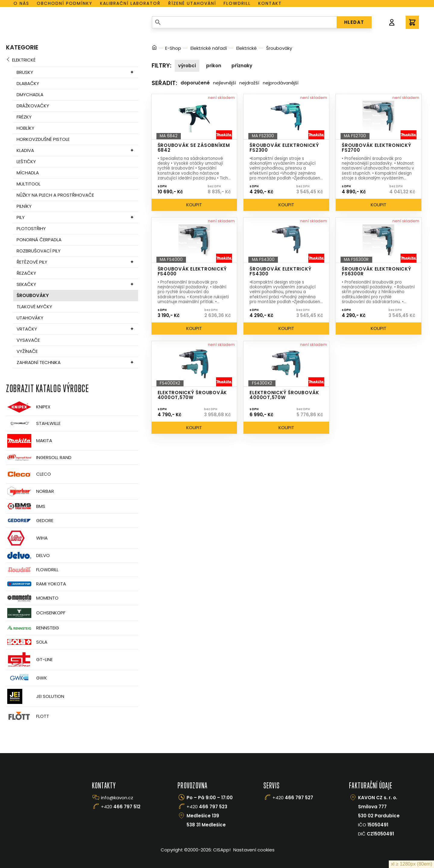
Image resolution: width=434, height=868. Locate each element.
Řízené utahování (192, 3)
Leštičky (26, 162)
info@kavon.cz (117, 798)
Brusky (25, 72)
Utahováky (30, 318)
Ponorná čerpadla (39, 240)
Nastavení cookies (254, 850)
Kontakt (270, 3)
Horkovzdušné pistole (43, 139)
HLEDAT (354, 22)
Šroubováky (33, 295)
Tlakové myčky (34, 307)
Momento (32, 598)
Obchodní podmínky (65, 3)
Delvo (28, 555)
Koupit (194, 205)
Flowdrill (237, 3)
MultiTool (28, 184)
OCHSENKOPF (36, 613)
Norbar (30, 491)
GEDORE (30, 521)
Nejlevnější (225, 83)
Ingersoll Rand (39, 458)
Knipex (28, 407)
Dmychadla (30, 95)
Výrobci (187, 66)
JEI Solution (35, 696)
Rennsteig (33, 628)
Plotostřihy (31, 228)
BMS (26, 506)
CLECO (28, 474)
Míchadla (28, 173)
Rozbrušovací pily (39, 251)
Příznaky (242, 66)
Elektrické (24, 60)
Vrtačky (27, 329)
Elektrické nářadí (209, 48)
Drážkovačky (33, 106)
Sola (27, 642)
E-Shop (173, 48)
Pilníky (24, 206)
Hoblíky (25, 128)
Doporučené (195, 83)
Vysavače (28, 340)
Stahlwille (33, 423)
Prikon (214, 66)
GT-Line (29, 660)
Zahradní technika (39, 362)
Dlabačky (28, 83)
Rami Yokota (36, 584)
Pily (21, 217)
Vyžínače (27, 351)
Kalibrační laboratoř (130, 3)
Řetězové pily (32, 262)
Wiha (27, 538)
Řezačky (26, 273)
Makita (29, 441)
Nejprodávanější (281, 83)
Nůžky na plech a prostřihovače (55, 195)
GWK (27, 678)
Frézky (24, 117)
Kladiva (25, 150)
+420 (121, 807)
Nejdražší (249, 83)
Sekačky (26, 284)
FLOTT (28, 716)
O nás (21, 3)
